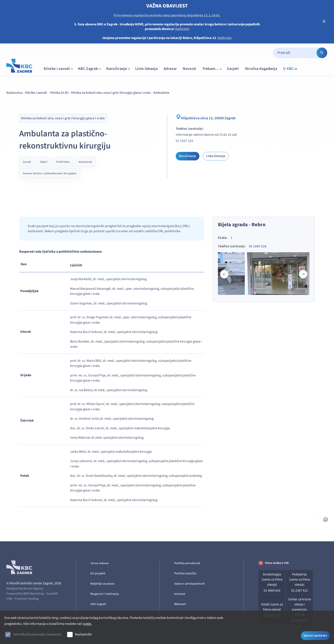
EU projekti (98, 573)
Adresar (170, 69)
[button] (303, 274)
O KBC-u (290, 69)
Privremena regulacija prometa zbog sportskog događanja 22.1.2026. (167, 15)
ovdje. (87, 624)
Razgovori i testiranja (105, 594)
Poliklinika (63, 162)
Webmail (180, 604)
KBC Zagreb (90, 69)
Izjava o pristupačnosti (189, 584)
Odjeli (44, 162)
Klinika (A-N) (59, 93)
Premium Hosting (27, 599)
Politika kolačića (185, 573)
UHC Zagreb (98, 604)
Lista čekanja (216, 156)
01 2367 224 (184, 141)
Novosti (189, 69)
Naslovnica (14, 93)
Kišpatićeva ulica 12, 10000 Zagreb (209, 117)
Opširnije (182, 29)
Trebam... (213, 69)
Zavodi (27, 162)
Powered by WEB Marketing (25, 594)
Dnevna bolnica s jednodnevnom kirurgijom (50, 173)
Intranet (180, 594)
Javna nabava (99, 563)
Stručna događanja (261, 69)
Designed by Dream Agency (25, 589)
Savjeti (233, 69)
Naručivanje (119, 69)
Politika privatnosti (187, 563)
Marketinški (83, 634)
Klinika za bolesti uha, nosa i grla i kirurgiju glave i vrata (111, 93)
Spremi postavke (315, 635)
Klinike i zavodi (59, 69)
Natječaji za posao (102, 584)
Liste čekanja (146, 69)
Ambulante (161, 93)
